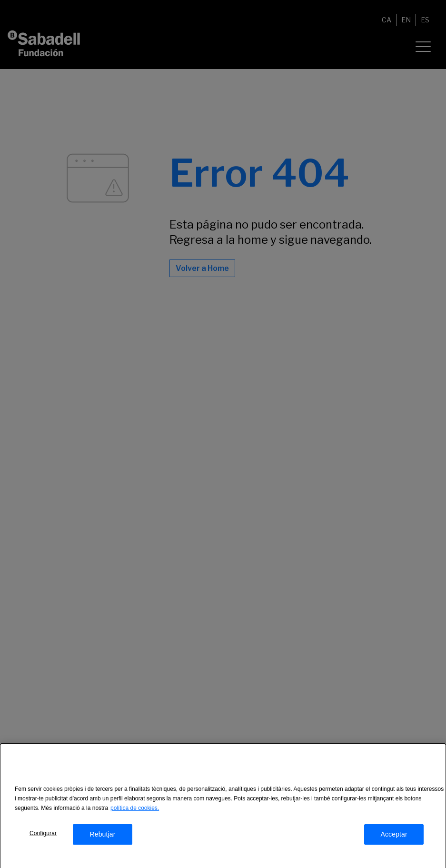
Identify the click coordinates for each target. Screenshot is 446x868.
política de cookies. (135, 811)
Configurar (43, 836)
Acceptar (394, 837)
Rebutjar (102, 837)
